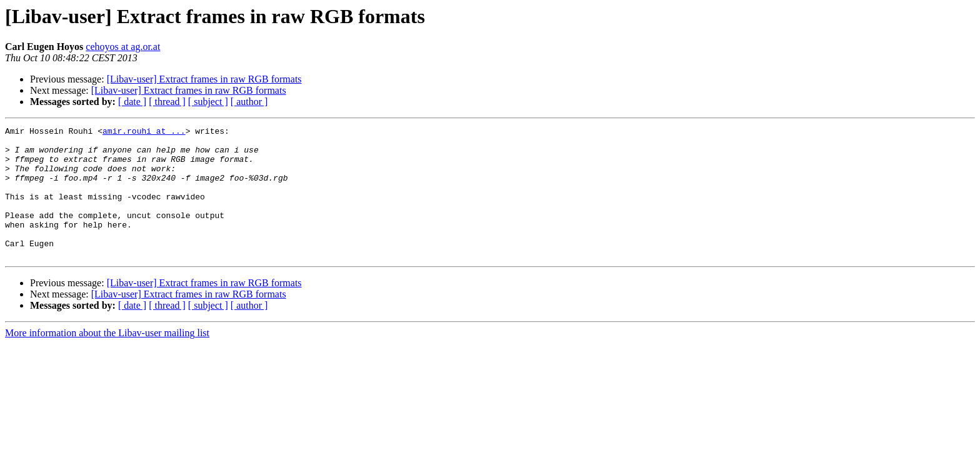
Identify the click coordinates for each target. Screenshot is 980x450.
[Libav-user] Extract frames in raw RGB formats (204, 79)
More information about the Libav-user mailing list (107, 359)
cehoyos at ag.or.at (123, 47)
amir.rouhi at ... (144, 132)
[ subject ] (208, 102)
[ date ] (132, 102)
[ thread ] (167, 102)
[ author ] (249, 102)
